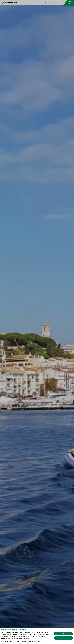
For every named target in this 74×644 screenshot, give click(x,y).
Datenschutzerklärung (35, 641)
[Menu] (70, 3)
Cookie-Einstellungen (63, 638)
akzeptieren (63, 634)
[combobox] (53, 3)
